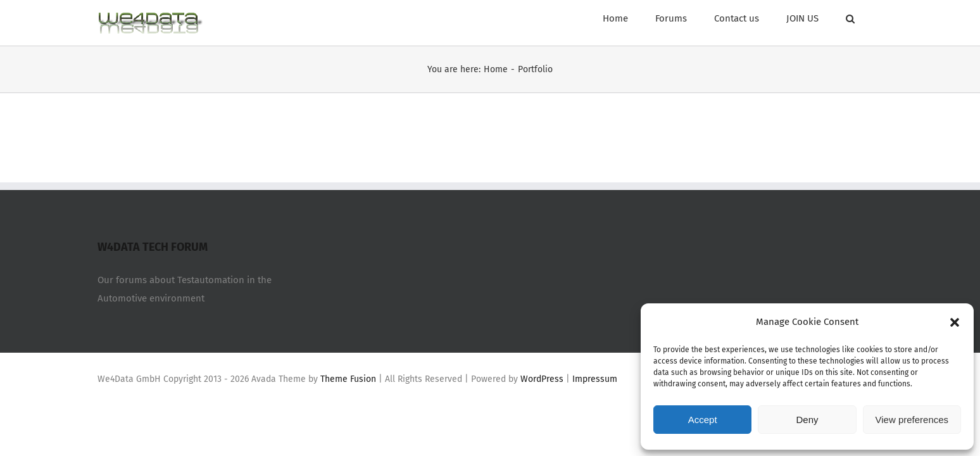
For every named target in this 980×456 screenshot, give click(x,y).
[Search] (878, 17)
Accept (703, 420)
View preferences (912, 420)
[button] (955, 322)
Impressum (595, 379)
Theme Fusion (348, 379)
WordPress (542, 379)
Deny (807, 420)
